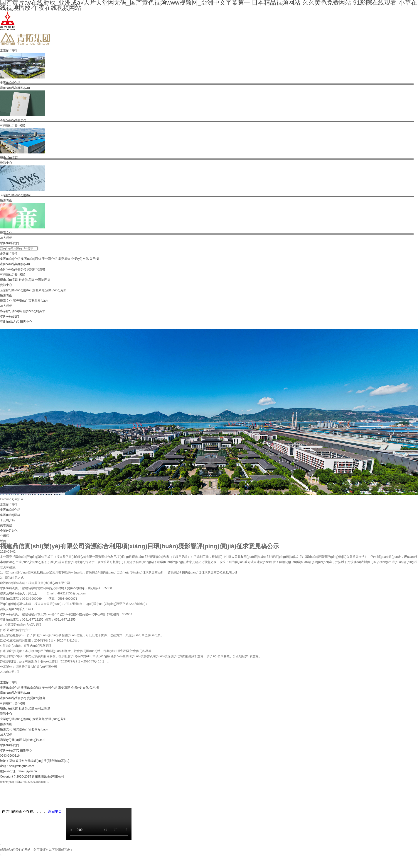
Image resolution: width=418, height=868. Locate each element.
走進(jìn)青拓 (9, 50)
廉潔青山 (6, 200)
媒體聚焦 (39, 290)
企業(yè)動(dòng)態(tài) (16, 290)
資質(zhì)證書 (36, 269)
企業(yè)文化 (80, 259)
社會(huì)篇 (26, 280)
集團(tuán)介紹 (10, 259)
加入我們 (6, 238)
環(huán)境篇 (9, 280)
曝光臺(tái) (20, 301)
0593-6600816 (10, 756)
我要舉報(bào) (38, 301)
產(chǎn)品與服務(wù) (15, 88)
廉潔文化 (6, 301)
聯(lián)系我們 (9, 243)
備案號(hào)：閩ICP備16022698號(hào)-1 (24, 782)
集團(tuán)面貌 (31, 259)
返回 (3, 541)
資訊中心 (6, 163)
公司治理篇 (43, 280)
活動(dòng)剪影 (56, 290)
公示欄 (94, 259)
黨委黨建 (64, 259)
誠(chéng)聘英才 (34, 311)
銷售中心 (26, 322)
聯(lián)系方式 (9, 322)
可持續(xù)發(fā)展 (13, 125)
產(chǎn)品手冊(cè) (13, 269)
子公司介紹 (50, 259)
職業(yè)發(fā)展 (11, 311)
